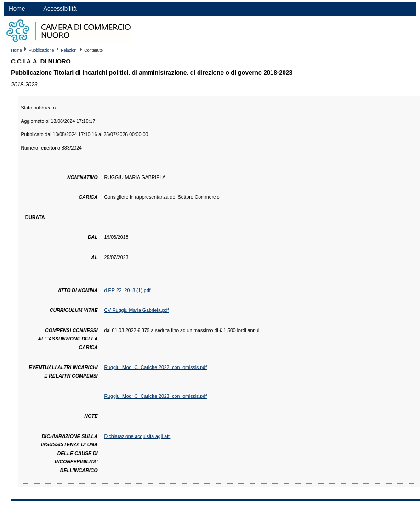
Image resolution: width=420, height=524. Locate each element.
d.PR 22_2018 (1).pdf (128, 290)
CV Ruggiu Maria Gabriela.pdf (137, 310)
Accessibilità (60, 9)
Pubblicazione (42, 50)
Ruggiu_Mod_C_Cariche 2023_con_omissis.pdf (156, 396)
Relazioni (69, 50)
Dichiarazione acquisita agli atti (138, 436)
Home (17, 9)
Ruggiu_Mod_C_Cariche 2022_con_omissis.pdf (156, 367)
